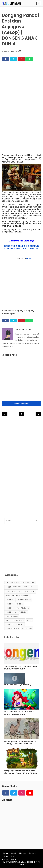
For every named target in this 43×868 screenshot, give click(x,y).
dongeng (10, 600)
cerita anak (30, 592)
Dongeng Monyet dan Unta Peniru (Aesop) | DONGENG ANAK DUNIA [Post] (20, 743)
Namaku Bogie (12, 616)
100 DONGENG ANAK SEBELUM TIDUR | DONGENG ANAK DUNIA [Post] (21, 668)
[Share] (5, 59)
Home (29, 259)
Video (29, 620)
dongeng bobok (24, 600)
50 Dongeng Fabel (14, 592)
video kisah (27, 628)
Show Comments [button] (22, 404)
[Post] (22, 654)
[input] (22, 521)
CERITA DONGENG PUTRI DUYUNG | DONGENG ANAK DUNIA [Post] (20, 713)
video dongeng (12, 628)
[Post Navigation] (22, 414)
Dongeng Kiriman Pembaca (17, 608)
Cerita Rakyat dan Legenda (18, 596)
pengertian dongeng (15, 620)
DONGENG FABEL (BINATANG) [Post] (18, 685)
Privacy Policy (8, 856)
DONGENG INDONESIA (16, 246)
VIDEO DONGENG (31, 249)
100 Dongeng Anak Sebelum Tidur (20, 582)
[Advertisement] (21, 88)
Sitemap (22, 853)
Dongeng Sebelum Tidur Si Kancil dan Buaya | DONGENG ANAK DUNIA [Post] (21, 772)
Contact (33, 853)
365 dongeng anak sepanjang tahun (19, 587)
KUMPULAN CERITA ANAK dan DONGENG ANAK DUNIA (22, 863)
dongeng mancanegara (16, 612)
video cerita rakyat (15, 624)
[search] (36, 521)
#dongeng (18, 311)
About (13, 853)
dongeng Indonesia (14, 604)
